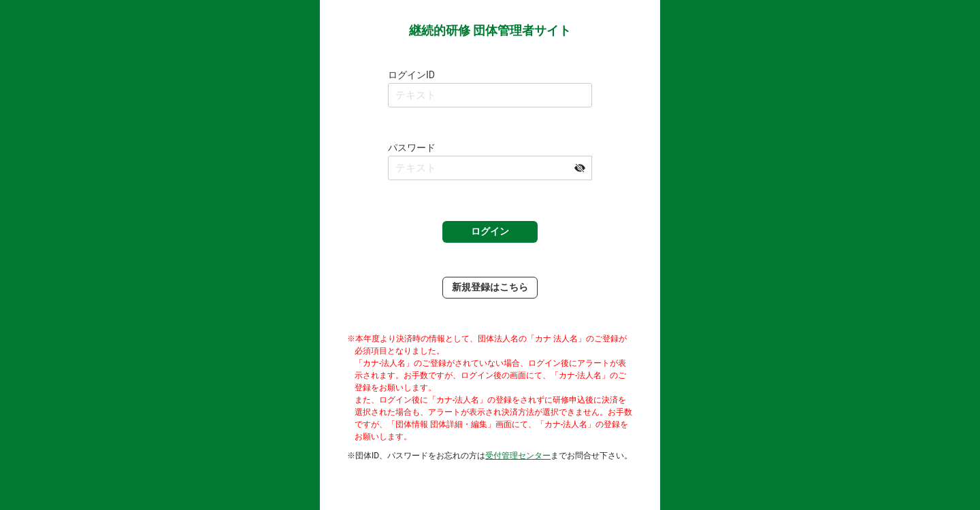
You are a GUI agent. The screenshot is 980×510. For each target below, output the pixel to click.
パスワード (412, 148)
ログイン (490, 231)
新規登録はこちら (490, 287)
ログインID (411, 75)
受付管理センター (518, 456)
